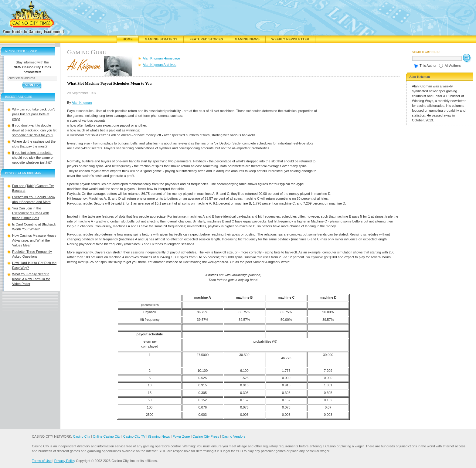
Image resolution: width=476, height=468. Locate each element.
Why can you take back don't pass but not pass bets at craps (33, 114)
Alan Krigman (82, 103)
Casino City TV (134, 436)
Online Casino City (107, 436)
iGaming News (159, 436)
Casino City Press (206, 436)
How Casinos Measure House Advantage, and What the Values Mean (34, 240)
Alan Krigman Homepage (161, 58)
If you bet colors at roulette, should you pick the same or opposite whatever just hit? (33, 158)
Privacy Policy (65, 461)
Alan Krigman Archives (160, 65)
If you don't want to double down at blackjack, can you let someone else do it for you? (34, 130)
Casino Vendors (234, 436)
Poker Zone (181, 436)
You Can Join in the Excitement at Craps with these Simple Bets (31, 213)
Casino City (81, 436)
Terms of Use (42, 461)
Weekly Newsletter (290, 39)
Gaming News (247, 39)
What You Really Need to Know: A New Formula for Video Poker (31, 279)
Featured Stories (206, 39)
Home (128, 39)
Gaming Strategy (161, 39)
